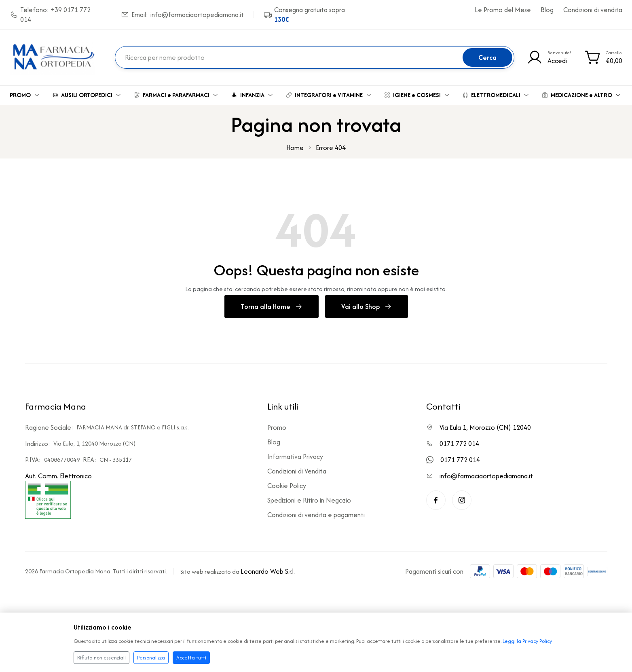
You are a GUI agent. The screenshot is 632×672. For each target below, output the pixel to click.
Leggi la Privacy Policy (527, 641)
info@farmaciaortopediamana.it (486, 476)
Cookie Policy (287, 486)
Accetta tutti (191, 658)
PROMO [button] (25, 95)
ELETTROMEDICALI (496, 95)
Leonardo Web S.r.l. (268, 571)
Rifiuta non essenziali (101, 658)
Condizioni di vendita (593, 10)
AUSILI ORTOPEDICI (87, 95)
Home (295, 148)
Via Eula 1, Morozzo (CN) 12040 (485, 427)
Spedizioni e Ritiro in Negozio (309, 500)
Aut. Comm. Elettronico (58, 495)
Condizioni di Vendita (297, 471)
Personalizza (151, 658)
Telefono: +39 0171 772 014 (50, 15)
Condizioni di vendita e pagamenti (316, 515)
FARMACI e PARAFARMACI (176, 95)
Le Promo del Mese (503, 10)
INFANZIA (252, 95)
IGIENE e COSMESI (417, 95)
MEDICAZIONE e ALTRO (582, 95)
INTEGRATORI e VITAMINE (329, 95)
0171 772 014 (459, 444)
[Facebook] (436, 500)
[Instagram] (462, 500)
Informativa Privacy (295, 456)
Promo (277, 427)
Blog (547, 10)
